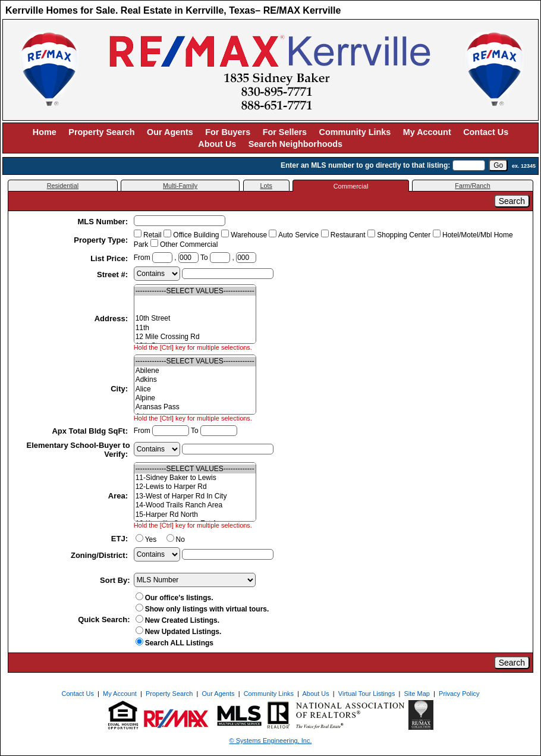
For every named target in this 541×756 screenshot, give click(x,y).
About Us (217, 144)
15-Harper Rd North (195, 515)
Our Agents (170, 132)
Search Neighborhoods (295, 144)
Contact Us (486, 132)
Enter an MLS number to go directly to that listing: (365, 165)
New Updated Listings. (179, 632)
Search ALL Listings (174, 643)
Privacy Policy (459, 694)
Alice (195, 389)
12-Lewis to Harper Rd (195, 487)
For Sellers (285, 132)
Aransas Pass (195, 407)
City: (120, 389)
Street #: (114, 275)
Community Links (355, 132)
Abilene (195, 371)
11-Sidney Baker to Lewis (195, 478)
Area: (119, 496)
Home (45, 132)
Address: (112, 319)
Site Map (417, 694)
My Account (427, 132)
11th (195, 328)
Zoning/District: (100, 555)
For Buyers (228, 132)
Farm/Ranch (472, 186)
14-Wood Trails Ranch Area (195, 505)
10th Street (195, 319)
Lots (266, 186)
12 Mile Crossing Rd (195, 337)
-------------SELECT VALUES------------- (195, 291)
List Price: (110, 258)
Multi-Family (180, 186)
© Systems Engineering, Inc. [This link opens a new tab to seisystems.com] (271, 741)
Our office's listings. (174, 598)
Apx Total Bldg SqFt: (91, 431)
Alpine (195, 398)
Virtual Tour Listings (367, 694)
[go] (498, 165)
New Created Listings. (177, 620)
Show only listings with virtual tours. (202, 609)
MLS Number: (104, 222)
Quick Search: (104, 619)
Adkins (195, 380)
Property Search (101, 132)
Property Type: (102, 240)
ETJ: (121, 539)
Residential (63, 186)
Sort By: (115, 580)
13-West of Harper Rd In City (195, 496)
